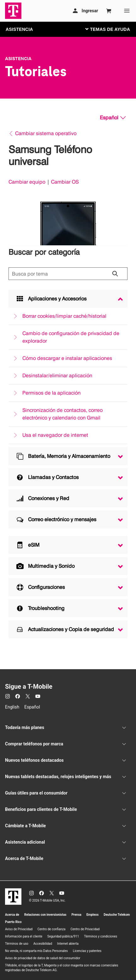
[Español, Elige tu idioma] (113, 118)
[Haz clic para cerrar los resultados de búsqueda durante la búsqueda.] (115, 274)
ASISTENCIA (19, 29)
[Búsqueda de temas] (68, 274)
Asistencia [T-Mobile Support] (18, 59)
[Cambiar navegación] (112, 29)
